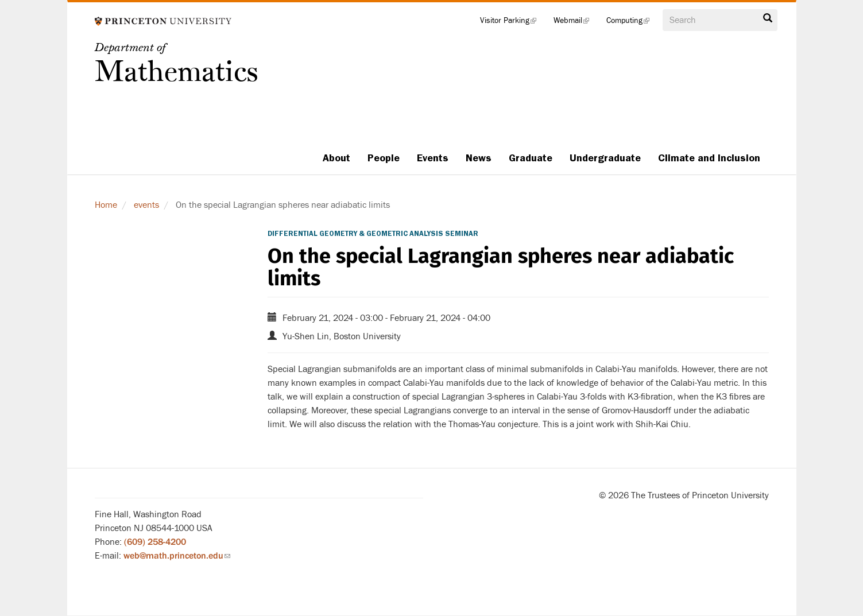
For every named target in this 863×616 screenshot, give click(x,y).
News (479, 158)
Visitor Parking (512, 23)
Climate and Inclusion (709, 158)
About (336, 158)
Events (433, 158)
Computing (632, 23)
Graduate (531, 158)
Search (768, 18)
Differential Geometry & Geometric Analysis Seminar (373, 234)
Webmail (576, 23)
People (384, 158)
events (146, 205)
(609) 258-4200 (155, 542)
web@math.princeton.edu (177, 556)
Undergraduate (605, 158)
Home (106, 205)
